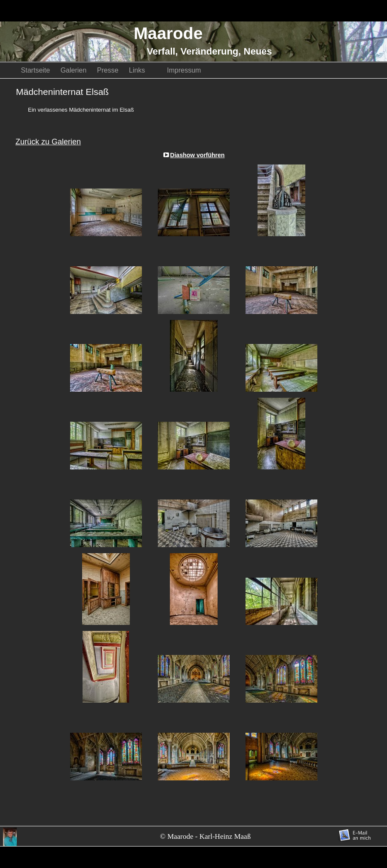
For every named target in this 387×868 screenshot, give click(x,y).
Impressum (184, 70)
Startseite (37, 70)
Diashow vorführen (198, 155)
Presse (109, 70)
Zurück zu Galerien (48, 142)
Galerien (75, 70)
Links (144, 70)
